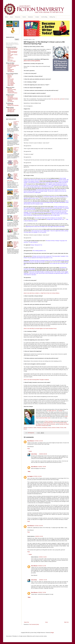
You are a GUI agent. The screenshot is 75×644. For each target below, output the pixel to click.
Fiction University (49, 421)
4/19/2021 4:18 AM (43, 557)
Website (26, 428)
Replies (30, 451)
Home (6, 17)
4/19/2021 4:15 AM (39, 536)
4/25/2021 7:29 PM (42, 592)
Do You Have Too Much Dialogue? (16, 229)
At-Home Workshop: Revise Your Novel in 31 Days (16, 162)
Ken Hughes (30, 476)
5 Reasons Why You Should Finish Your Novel (16, 217)
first (52, 99)
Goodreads (45, 428)
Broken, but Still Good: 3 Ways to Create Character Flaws (16, 245)
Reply (29, 449)
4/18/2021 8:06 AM (43, 454)
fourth (63, 99)
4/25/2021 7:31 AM (43, 580)
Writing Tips (52, 17)
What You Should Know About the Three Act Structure (16, 136)
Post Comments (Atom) (34, 624)
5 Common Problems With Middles (16, 191)
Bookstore (31, 17)
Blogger (52, 633)
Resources (18, 17)
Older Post (66, 622)
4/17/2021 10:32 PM (39, 526)
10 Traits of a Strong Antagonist (16, 123)
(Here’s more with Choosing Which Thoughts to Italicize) (36, 380)
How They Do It (11, 108)
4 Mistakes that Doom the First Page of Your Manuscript (16, 204)
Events (24, 17)
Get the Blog (44, 17)
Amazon (50, 428)
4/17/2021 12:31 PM (37, 476)
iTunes (62, 428)
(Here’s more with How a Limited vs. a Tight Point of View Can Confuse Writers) (42, 293)
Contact (37, 17)
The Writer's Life (11, 111)
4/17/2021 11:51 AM (39, 441)
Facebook (30, 428)
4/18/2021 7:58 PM (42, 467)
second (55, 99)
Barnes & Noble (56, 428)
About (11, 17)
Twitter (35, 428)
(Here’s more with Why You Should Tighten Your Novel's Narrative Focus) (40, 329)
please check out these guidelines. (32, 61)
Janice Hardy (34, 454)
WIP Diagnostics (31, 433)
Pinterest (39, 428)
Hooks (9, 78)
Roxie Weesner (31, 441)
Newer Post (26, 622)
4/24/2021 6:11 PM (42, 566)
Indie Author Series (11, 110)
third (58, 99)
